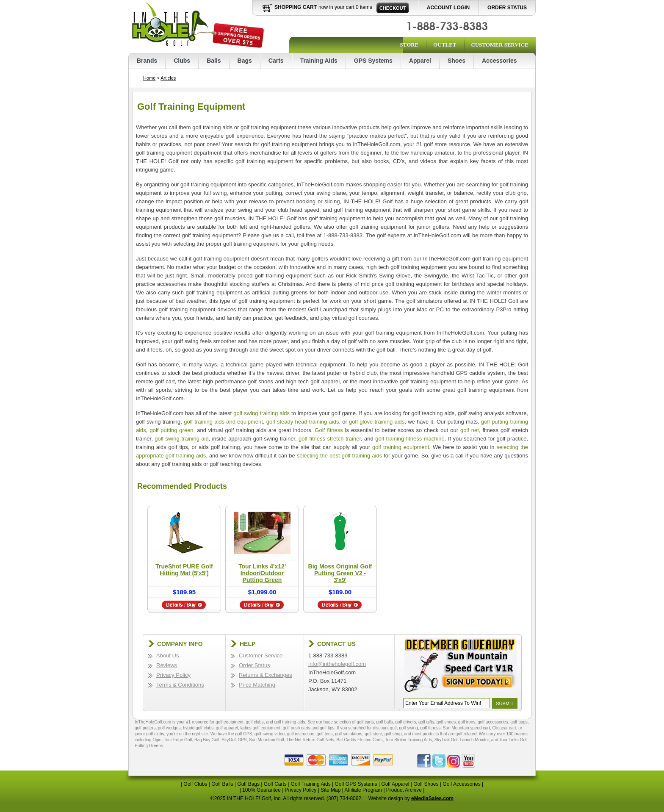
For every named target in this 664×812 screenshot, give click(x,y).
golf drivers (405, 722)
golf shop (393, 734)
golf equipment (230, 722)
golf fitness (430, 728)
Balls (214, 61)
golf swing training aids (261, 413)
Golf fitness (329, 430)
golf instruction (301, 734)
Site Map (331, 790)
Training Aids (319, 61)
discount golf (385, 728)
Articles (168, 78)
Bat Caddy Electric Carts (360, 740)
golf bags (519, 722)
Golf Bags (248, 784)
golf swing (408, 728)
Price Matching (257, 685)
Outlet (445, 45)
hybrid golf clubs (198, 728)
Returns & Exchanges (266, 675)
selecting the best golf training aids (339, 456)
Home (149, 78)
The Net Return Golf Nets (310, 740)
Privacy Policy (173, 675)
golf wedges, (170, 728)
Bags (245, 61)
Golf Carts (275, 784)
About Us (167, 655)
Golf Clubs (195, 784)
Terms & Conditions (180, 685)
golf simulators (349, 734)
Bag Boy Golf (207, 740)
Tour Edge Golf (178, 740)
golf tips (327, 728)
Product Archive (404, 790)
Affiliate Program (363, 790)
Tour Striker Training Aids (408, 740)
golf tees (325, 734)
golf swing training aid (182, 439)
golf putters (145, 728)
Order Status (507, 8)
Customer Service (500, 45)
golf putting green (171, 430)
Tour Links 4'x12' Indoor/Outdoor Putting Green (262, 573)
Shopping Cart (296, 7)
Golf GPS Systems (356, 784)
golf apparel (227, 728)
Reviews (167, 665)
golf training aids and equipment (223, 422)
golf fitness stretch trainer (330, 439)
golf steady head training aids (303, 422)
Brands (147, 61)
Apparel (420, 61)
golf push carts (297, 728)
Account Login (448, 8)
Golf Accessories (461, 784)
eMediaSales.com (432, 798)
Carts (276, 61)
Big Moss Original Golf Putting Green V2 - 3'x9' (340, 573)
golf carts (365, 722)
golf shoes (446, 722)
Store (409, 45)
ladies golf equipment (261, 728)
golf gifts (426, 722)
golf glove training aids (377, 422)
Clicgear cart (504, 728)
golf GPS (243, 734)
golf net (470, 430)
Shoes (456, 61)
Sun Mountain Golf (267, 740)
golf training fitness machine (410, 439)
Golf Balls (222, 784)
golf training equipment (401, 447)
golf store (373, 734)
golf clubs (255, 722)
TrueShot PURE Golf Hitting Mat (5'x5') (184, 570)
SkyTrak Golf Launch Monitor (462, 740)
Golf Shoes (426, 784)
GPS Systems (373, 61)
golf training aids (290, 722)
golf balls (384, 722)
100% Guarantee (261, 790)
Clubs (182, 61)
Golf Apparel (395, 784)
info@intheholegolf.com (337, 664)
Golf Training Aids (311, 784)
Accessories (499, 61)
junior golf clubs (149, 734)
